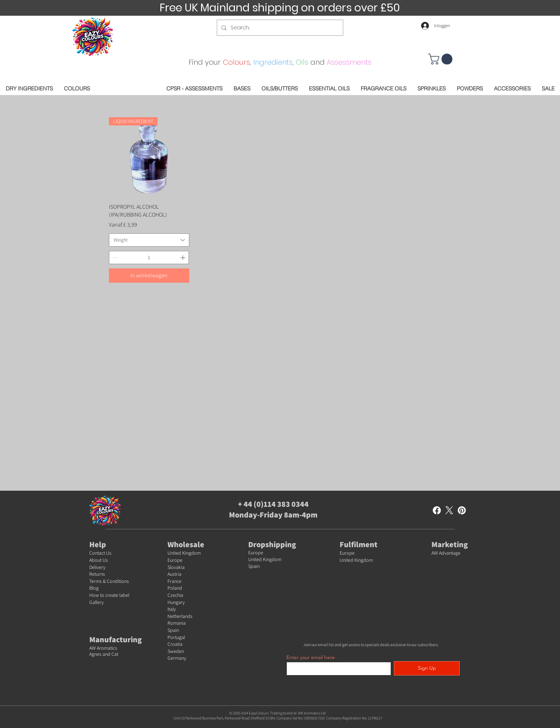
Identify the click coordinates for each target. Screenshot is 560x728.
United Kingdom (184, 553)
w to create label (112, 595)
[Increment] (183, 257)
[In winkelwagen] (149, 276)
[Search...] (279, 28)
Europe (175, 560)
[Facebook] (437, 510)
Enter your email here (311, 657)
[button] (442, 59)
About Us (99, 560)
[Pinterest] (462, 510)
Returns (97, 574)
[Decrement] (114, 257)
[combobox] (149, 240)
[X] (449, 510)
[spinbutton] (149, 257)
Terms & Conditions (109, 581)
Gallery (96, 602)
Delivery (97, 567)
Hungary (176, 602)
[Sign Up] (427, 668)
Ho (92, 595)
